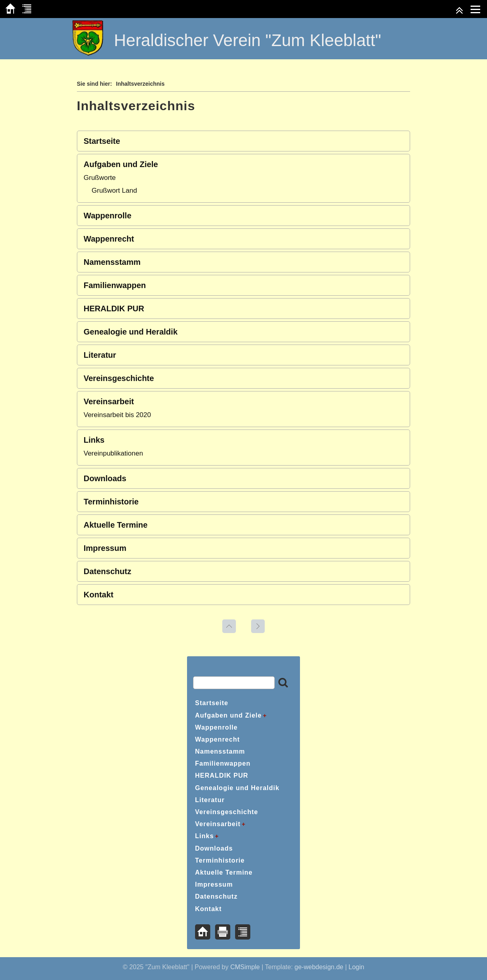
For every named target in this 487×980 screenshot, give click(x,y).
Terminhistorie (111, 502)
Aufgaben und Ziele (121, 164)
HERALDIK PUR (114, 309)
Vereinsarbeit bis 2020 (117, 415)
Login (356, 967)
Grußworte (100, 178)
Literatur (100, 355)
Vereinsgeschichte (119, 378)
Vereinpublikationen (113, 453)
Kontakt (99, 595)
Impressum (105, 548)
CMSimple (245, 967)
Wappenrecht (109, 239)
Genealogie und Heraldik (131, 332)
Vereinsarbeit (109, 401)
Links (94, 440)
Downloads (105, 478)
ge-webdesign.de (319, 967)
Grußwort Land (114, 191)
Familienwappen (115, 285)
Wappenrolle (108, 216)
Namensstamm (112, 262)
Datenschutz (108, 571)
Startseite (102, 141)
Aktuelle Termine (116, 525)
